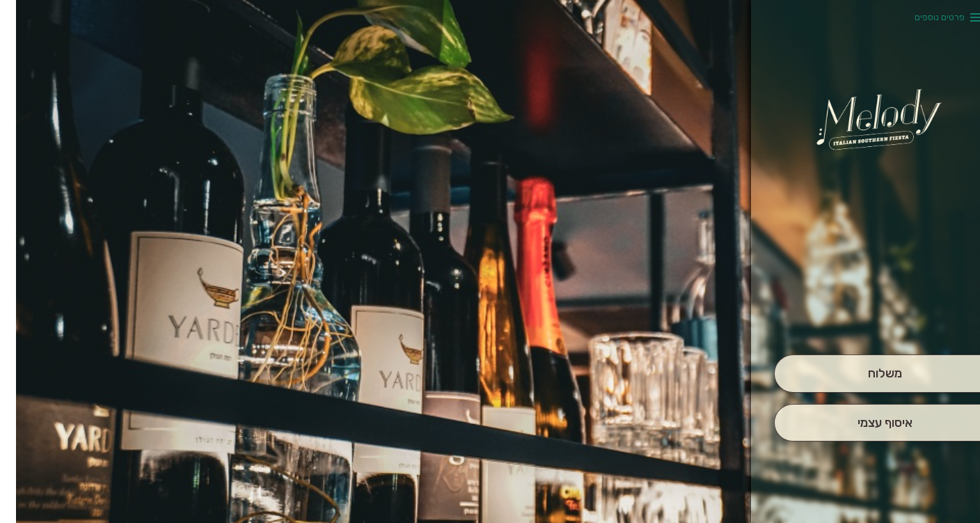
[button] (869, 315)
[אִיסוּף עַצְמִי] (869, 423)
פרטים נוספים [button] (924, 17)
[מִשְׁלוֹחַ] (869, 374)
